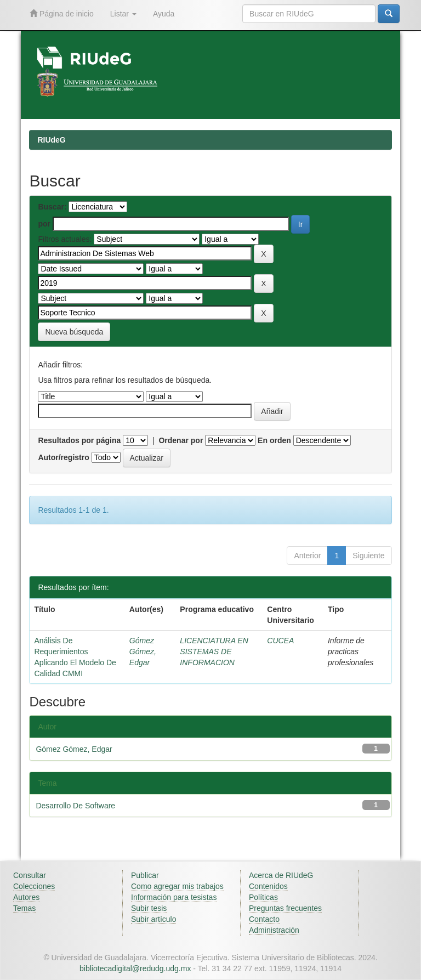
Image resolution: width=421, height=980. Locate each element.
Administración (274, 930)
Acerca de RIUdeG (281, 875)
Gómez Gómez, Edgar (143, 652)
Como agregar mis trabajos (177, 886)
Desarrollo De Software (75, 806)
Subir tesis (149, 908)
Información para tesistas (174, 897)
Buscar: (52, 207)
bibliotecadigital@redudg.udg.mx (135, 968)
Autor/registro (63, 457)
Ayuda (164, 14)
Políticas (263, 897)
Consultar (30, 875)
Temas (24, 908)
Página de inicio (62, 13)
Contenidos (268, 886)
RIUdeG (51, 140)
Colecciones (34, 886)
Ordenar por (181, 440)
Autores (26, 897)
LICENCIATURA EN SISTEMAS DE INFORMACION (214, 652)
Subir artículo (153, 919)
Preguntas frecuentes (285, 908)
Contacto (264, 919)
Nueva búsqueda (74, 332)
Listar (123, 14)
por (44, 224)
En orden (274, 440)
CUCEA (280, 641)
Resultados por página (79, 440)
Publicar (145, 875)
